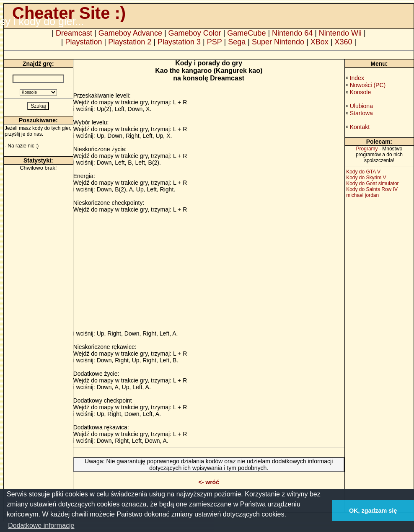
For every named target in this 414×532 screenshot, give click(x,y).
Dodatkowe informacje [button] (41, 526)
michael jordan (362, 195)
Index (357, 78)
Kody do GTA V (363, 172)
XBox (320, 42)
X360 (343, 42)
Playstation (84, 42)
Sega (237, 42)
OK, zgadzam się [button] (373, 511)
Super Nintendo (278, 42)
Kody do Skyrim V (366, 178)
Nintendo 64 (292, 33)
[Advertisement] (144, 271)
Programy (367, 149)
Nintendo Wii (340, 33)
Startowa (361, 113)
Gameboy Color (195, 33)
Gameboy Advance (130, 33)
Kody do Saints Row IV (372, 189)
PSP (215, 42)
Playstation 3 (179, 42)
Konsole (361, 92)
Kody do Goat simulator (372, 183)
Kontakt (360, 127)
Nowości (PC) (368, 85)
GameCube (246, 33)
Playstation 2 (130, 42)
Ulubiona (361, 106)
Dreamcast (74, 33)
